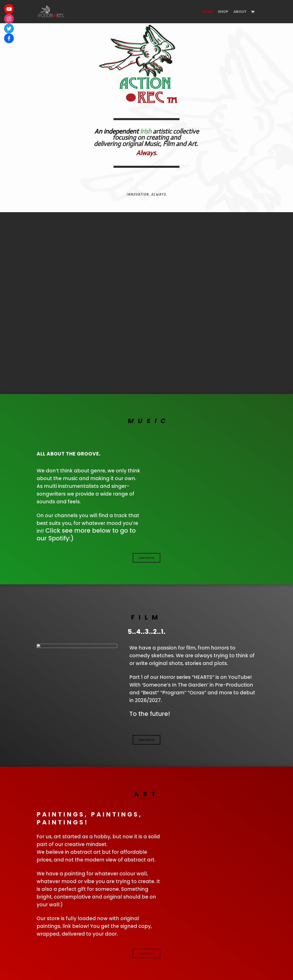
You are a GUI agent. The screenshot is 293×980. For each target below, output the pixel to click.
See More (146, 558)
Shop (223, 12)
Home (207, 12)
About (240, 12)
